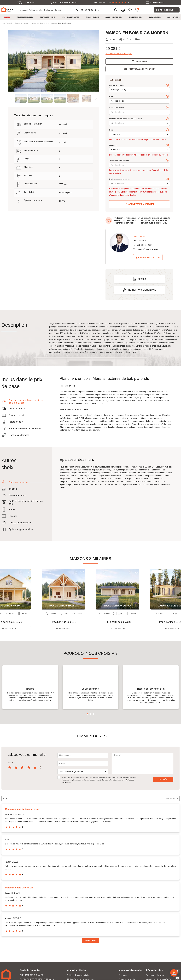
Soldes (7, 17)
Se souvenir (141, 62)
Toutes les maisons (25, 17)
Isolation (139, 97)
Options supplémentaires (139, 179)
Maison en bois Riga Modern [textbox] (71, 778)
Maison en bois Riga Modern (61, 23)
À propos (23, 10)
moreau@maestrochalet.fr (148, 249)
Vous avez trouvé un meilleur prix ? (119, 54)
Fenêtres (139, 145)
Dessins (142, 279)
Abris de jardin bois (114, 17)
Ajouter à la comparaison (142, 69)
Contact (58, 10)
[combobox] (83, 778)
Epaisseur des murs (139, 85)
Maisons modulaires (70, 17)
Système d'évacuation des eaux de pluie (139, 119)
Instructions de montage (142, 290)
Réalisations (49, 10)
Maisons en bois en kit (40, 23)
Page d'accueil (7, 23)
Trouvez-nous (167, 10)
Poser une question (150, 257)
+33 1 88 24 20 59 (145, 245)
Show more (91, 947)
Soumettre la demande (141, 204)
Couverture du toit (139, 108)
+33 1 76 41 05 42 (88, 10)
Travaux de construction (139, 161)
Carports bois (173, 17)
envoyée (163, 786)
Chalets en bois (136, 17)
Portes (139, 130)
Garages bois (155, 17)
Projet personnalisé (35, 10)
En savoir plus (63, 629)
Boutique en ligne (48, 17)
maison (23, 815)
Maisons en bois (92, 17)
